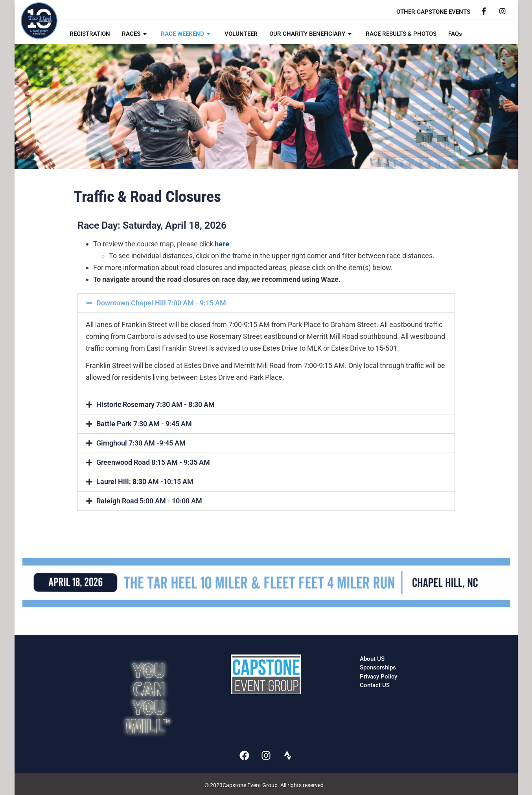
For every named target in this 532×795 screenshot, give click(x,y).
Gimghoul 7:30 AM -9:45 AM (141, 443)
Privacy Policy (378, 677)
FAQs (455, 34)
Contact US (375, 685)
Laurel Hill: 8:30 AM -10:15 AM (145, 482)
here (222, 244)
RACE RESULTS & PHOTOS (401, 34)
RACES (135, 34)
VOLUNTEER (241, 34)
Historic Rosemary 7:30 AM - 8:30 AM (156, 404)
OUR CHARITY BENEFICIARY (312, 34)
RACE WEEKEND (187, 34)
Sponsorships (378, 667)
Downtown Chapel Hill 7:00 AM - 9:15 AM (161, 303)
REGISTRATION (90, 34)
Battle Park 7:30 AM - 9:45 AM (144, 424)
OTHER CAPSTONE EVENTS (433, 12)
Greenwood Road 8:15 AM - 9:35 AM (153, 462)
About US (372, 659)
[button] (266, 303)
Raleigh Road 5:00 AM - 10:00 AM (149, 501)
